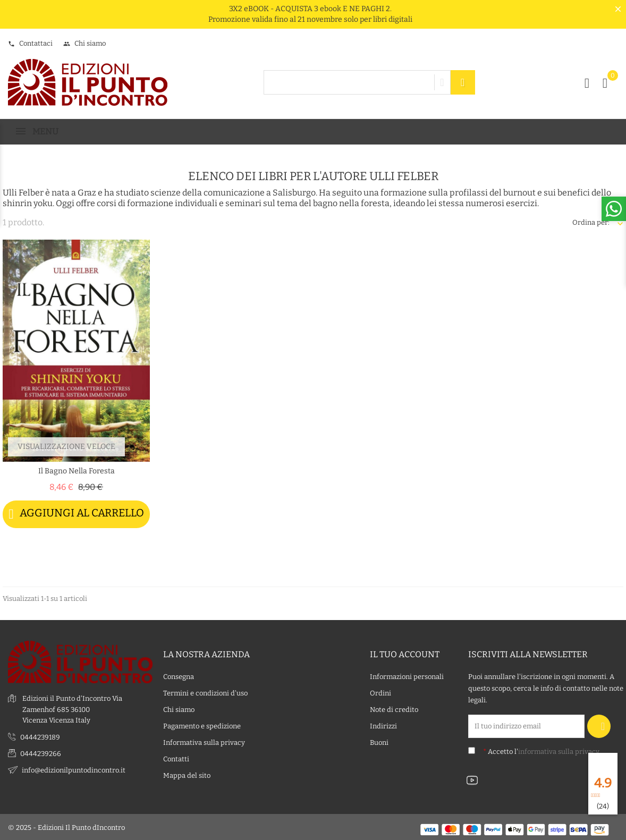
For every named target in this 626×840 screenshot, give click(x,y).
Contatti (176, 758)
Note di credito (394, 709)
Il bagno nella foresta (77, 471)
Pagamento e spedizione (202, 726)
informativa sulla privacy (559, 751)
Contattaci (30, 43)
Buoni (379, 742)
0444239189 (40, 737)
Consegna (179, 676)
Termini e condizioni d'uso (205, 693)
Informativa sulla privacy (204, 742)
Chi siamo (84, 43)
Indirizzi (383, 726)
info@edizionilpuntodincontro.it (74, 770)
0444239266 (41, 753)
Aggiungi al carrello (76, 514)
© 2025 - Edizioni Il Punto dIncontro (66, 826)
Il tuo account (405, 653)
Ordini (380, 693)
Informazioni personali (407, 676)
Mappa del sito (187, 775)
